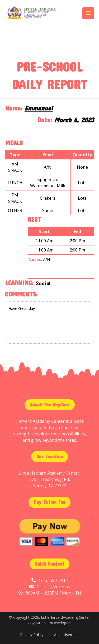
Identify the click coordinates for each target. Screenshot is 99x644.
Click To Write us (53, 587)
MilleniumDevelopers (54, 623)
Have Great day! (50, 323)
